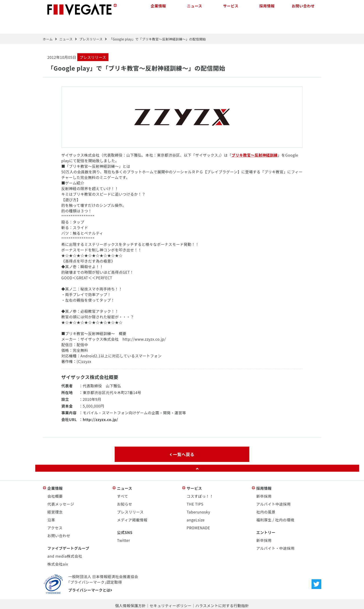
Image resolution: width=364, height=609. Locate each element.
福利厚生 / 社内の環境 (275, 505)
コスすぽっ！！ (200, 481)
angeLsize (196, 505)
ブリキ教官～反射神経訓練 (255, 140)
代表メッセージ (61, 489)
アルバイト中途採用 (273, 489)
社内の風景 (266, 497)
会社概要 (55, 481)
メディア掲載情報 (132, 505)
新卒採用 (264, 481)
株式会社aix (58, 549)
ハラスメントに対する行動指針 (222, 591)
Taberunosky (198, 497)
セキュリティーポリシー (171, 591)
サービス (231, 9)
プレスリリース (91, 24)
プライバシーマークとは (90, 575)
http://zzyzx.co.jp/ (101, 405)
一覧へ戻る (182, 440)
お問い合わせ (303, 9)
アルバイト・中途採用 (275, 533)
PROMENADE (198, 513)
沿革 (51, 505)
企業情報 (158, 9)
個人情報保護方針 (130, 591)
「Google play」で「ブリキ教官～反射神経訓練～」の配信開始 (158, 24)
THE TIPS (195, 489)
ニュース (194, 9)
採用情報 (267, 9)
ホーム (48, 24)
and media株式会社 (65, 541)
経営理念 (55, 497)
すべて (123, 481)
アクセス (55, 513)
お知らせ (125, 489)
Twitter (123, 526)
